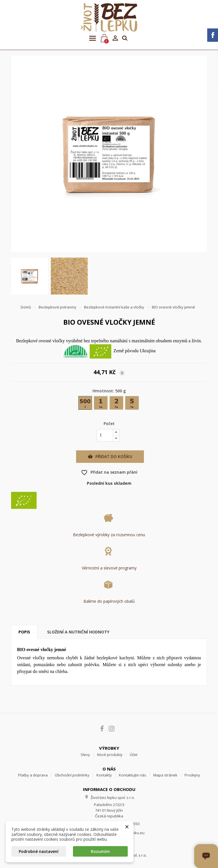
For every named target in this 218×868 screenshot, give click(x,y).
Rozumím (100, 851)
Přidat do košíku (110, 457)
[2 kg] (117, 404)
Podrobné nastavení (39, 851)
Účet (134, 755)
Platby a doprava (33, 775)
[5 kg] (132, 404)
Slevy (85, 755)
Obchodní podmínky (72, 775)
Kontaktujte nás (133, 775)
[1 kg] (101, 404)
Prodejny (192, 775)
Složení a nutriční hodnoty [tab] (78, 632)
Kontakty (104, 775)
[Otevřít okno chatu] (206, 856)
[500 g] (86, 404)
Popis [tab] (24, 632)
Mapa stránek (165, 775)
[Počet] (105, 435)
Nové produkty (110, 755)
